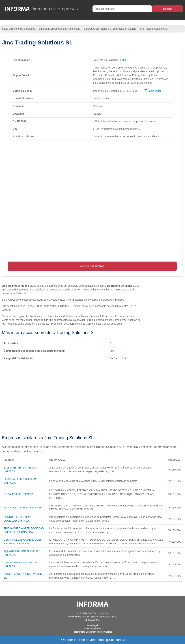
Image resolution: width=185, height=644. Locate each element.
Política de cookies (92, 629)
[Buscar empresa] (122, 9)
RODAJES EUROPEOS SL (19, 494)
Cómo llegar (152, 91)
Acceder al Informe (92, 266)
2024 (113, 351)
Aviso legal (92, 625)
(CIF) (125, 60)
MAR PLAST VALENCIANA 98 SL (23, 508)
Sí (111, 343)
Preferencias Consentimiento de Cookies (92, 632)
